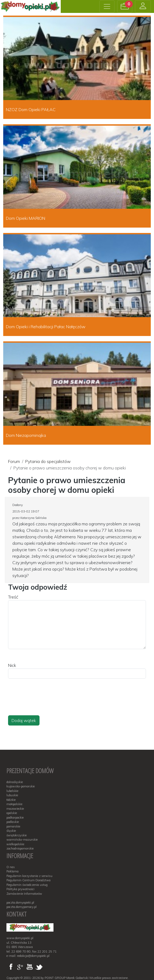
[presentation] (49, 702)
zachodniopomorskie (20, 848)
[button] (125, 6)
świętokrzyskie (17, 835)
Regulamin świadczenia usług (27, 885)
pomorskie (13, 826)
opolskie (12, 813)
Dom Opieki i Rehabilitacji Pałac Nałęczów (46, 327)
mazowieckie (15, 809)
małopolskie (14, 804)
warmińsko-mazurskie (22, 840)
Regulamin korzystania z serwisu (29, 876)
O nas (11, 867)
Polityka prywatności (20, 889)
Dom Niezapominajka (26, 435)
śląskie (11, 831)
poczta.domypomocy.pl (22, 907)
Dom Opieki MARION (26, 218)
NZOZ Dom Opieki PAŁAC (31, 109)
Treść (13, 597)
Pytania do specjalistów (48, 461)
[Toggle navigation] (107, 6)
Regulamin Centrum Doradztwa (28, 880)
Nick (12, 665)
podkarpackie (15, 818)
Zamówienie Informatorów (24, 894)
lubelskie (12, 791)
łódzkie (11, 800)
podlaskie (13, 822)
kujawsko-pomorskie (21, 786)
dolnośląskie (15, 782)
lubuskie (12, 795)
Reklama (12, 871)
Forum (14, 461)
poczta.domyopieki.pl (20, 903)
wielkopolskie (15, 844)
